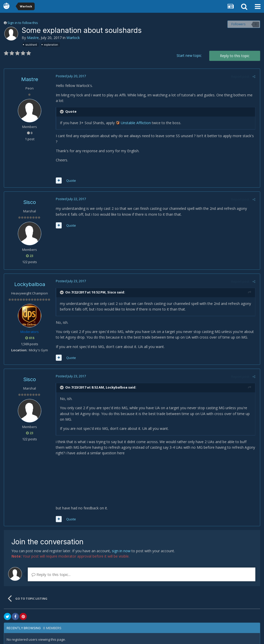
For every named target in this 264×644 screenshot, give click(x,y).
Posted (70, 76)
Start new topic (189, 55)
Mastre (33, 38)
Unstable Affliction (135, 123)
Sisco (30, 197)
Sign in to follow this (23, 23)
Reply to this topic (235, 56)
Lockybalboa (30, 279)
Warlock (73, 38)
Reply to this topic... (51, 569)
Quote (70, 175)
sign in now (121, 545)
